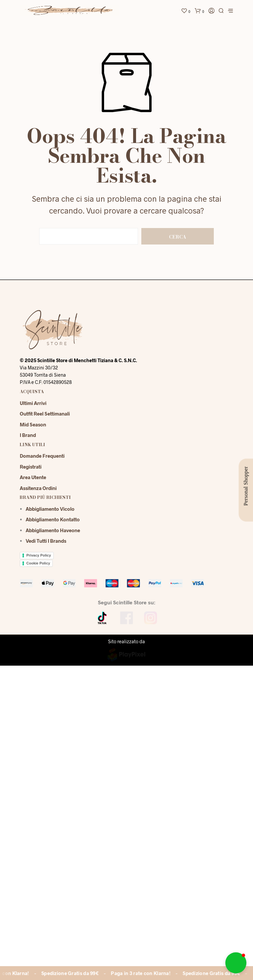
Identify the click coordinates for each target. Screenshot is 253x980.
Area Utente (33, 477)
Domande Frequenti (42, 456)
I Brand (28, 435)
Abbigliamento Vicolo (50, 509)
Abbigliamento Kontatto (53, 519)
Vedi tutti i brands (46, 541)
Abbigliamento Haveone (53, 530)
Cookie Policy (38, 563)
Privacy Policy (39, 555)
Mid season (33, 424)
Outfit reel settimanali (45, 414)
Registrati (31, 467)
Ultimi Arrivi (33, 403)
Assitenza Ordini (38, 488)
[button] (236, 963)
